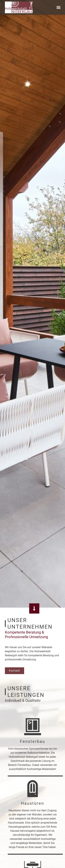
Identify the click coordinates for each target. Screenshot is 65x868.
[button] (59, 7)
